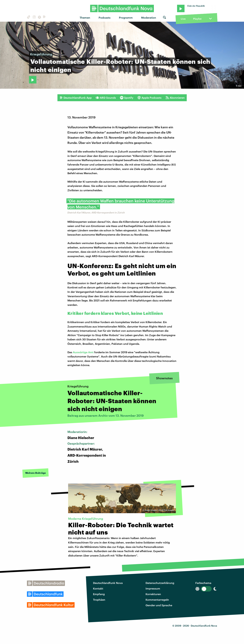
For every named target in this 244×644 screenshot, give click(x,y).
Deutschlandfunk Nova (108, 583)
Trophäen (99, 600)
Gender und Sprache (159, 605)
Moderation (149, 18)
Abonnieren (175, 98)
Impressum (153, 588)
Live (183, 19)
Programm (126, 18)
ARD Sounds (106, 98)
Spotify (127, 98)
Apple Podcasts (149, 98)
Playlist (197, 19)
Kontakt (98, 588)
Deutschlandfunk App (76, 98)
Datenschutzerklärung (160, 583)
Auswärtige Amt (83, 352)
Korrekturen (153, 594)
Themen (85, 18)
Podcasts (105, 18)
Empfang (99, 594)
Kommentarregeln (157, 600)
